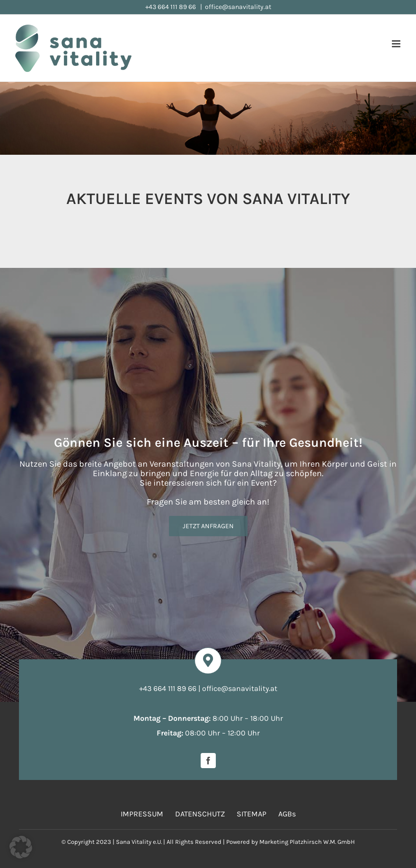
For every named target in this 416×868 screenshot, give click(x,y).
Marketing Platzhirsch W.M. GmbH (307, 842)
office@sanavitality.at (238, 7)
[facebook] (208, 761)
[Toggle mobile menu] (397, 44)
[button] (21, 847)
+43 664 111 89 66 (171, 7)
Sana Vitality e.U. (139, 842)
